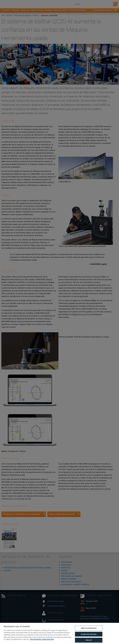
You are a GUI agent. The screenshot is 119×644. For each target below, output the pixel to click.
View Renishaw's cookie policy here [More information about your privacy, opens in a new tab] (42, 642)
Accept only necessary (89, 637)
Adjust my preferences (89, 631)
